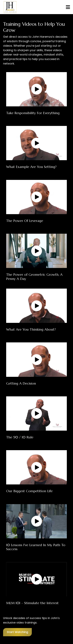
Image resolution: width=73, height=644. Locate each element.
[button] (37, 89)
